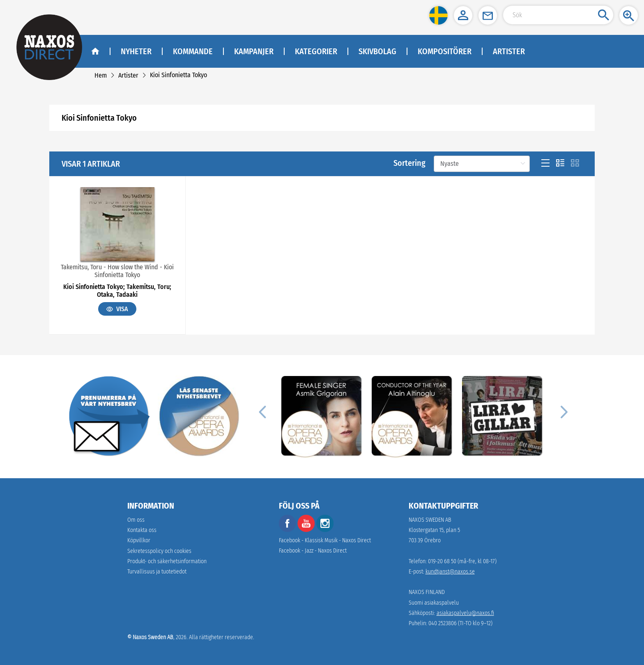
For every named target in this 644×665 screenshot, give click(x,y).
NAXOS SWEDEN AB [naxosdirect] (430, 520)
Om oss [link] (136, 520)
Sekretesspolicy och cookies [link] (159, 551)
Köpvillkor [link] (139, 540)
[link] (101, 75)
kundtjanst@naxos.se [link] (450, 572)
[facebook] (287, 530)
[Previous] (262, 412)
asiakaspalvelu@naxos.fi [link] (465, 613)
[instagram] (325, 530)
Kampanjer (254, 51)
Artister (509, 51)
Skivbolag (377, 51)
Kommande (193, 51)
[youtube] (307, 530)
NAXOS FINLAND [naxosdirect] (427, 592)
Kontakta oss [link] (142, 530)
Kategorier (316, 51)
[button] (438, 15)
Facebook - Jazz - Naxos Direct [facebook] (313, 551)
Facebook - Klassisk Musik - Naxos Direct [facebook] (325, 540)
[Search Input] (558, 15)
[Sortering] (482, 164)
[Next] (563, 412)
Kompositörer (445, 51)
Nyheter (136, 51)
